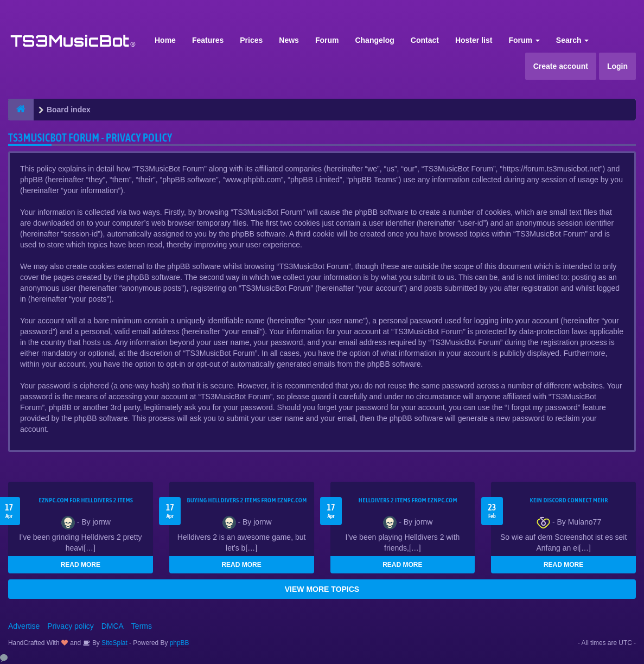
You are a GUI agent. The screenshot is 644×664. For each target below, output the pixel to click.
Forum (327, 40)
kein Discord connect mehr (569, 500)
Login (617, 66)
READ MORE (81, 565)
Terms (142, 626)
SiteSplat (114, 643)
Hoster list (474, 40)
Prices (251, 40)
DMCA (113, 626)
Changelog (374, 40)
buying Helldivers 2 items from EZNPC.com (247, 500)
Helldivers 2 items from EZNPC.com (408, 500)
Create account (561, 66)
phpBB (180, 643)
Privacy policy (71, 626)
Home (165, 40)
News (289, 40)
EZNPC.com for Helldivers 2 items (86, 500)
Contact (425, 40)
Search (573, 40)
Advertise (24, 626)
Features (208, 40)
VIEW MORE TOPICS (322, 589)
